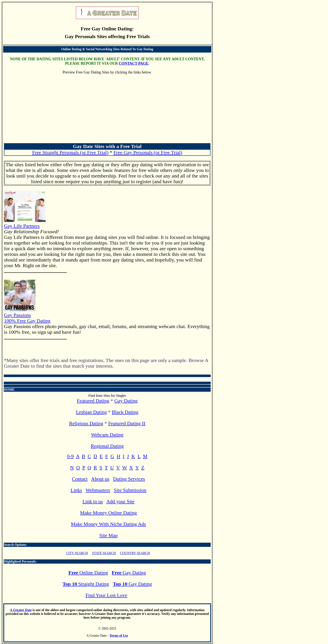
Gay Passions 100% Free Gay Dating (27, 315)
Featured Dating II (127, 423)
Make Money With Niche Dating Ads (108, 524)
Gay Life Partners (25, 223)
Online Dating (88, 573)
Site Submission (130, 490)
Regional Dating (107, 446)
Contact (80, 479)
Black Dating (125, 412)
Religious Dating (86, 423)
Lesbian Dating (91, 412)
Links (76, 490)
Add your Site (120, 501)
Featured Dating (93, 401)
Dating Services (129, 479)
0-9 (70, 456)
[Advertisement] (107, 111)
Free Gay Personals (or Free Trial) (148, 152)
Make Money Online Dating (108, 513)
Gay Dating (126, 401)
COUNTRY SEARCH (135, 553)
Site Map (108, 535)
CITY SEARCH (77, 553)
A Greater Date (21, 610)
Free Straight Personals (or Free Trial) (70, 152)
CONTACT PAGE (134, 63)
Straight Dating (86, 584)
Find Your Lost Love (106, 595)
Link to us (93, 501)
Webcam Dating (107, 435)
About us (100, 479)
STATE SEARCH (104, 553)
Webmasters (98, 490)
